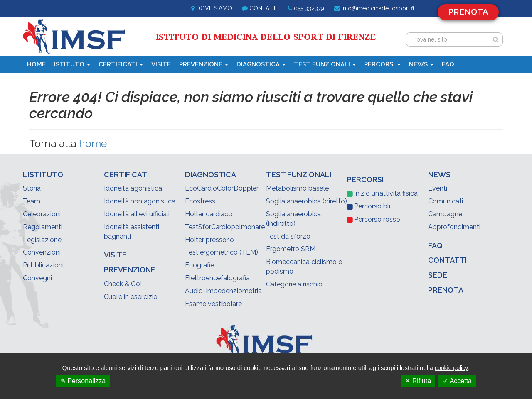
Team (32, 201)
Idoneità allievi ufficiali (137, 214)
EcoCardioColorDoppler (222, 188)
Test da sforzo (288, 236)
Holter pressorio (209, 240)
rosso (377, 219)
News (421, 64)
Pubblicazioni (43, 265)
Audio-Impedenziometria (223, 291)
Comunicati (446, 201)
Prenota (468, 12)
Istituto (72, 64)
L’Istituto (43, 175)
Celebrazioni (42, 214)
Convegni (37, 278)
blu (373, 206)
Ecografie (199, 265)
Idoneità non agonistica (140, 201)
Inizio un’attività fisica (386, 193)
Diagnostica (261, 64)
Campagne (445, 214)
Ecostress (200, 201)
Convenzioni (42, 252)
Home (36, 64)
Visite (161, 64)
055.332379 (309, 8)
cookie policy (451, 368)
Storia (32, 188)
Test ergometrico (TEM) (222, 252)
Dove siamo (214, 8)
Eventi (438, 188)
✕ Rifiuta (418, 381)
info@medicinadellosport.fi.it (380, 8)
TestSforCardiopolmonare (225, 227)
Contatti (264, 8)
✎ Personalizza (83, 381)
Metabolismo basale (297, 188)
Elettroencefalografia (217, 278)
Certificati (121, 64)
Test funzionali (325, 64)
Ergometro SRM (291, 249)
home (93, 143)
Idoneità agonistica (133, 188)
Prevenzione (204, 64)
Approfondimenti (454, 227)
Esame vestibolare (213, 304)
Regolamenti (43, 227)
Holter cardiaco (209, 214)
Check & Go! (123, 284)
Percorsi (382, 64)
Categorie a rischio (294, 284)
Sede (438, 275)
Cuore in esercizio (131, 297)
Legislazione (42, 240)
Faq (448, 64)
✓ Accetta (457, 381)
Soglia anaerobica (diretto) (307, 201)
